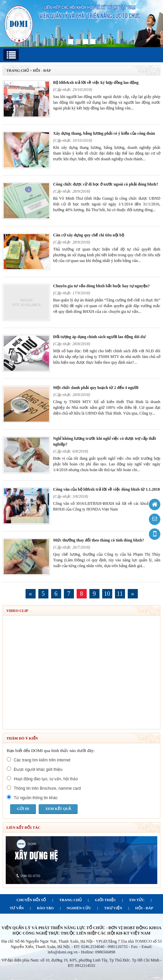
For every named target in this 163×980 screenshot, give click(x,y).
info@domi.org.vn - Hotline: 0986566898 (81, 952)
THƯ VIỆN (113, 908)
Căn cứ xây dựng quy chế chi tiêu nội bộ (89, 235)
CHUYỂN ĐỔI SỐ (31, 900)
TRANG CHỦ (18, 70)
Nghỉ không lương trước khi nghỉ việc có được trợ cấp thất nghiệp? (105, 441)
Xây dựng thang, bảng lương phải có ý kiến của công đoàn (104, 133)
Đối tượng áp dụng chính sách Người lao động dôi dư (99, 337)
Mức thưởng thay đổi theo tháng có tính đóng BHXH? (98, 540)
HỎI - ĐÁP (144, 908)
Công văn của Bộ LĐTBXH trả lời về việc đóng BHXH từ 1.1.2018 (106, 489)
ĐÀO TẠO (45, 908)
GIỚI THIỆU (105, 900)
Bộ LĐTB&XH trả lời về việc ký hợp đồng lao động (96, 83)
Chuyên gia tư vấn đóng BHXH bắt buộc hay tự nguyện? (101, 286)
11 (120, 594)
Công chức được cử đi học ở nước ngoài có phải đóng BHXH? (106, 184)
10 (107, 594)
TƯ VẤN (17, 908)
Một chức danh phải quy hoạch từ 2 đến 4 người (96, 388)
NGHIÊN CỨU (79, 908)
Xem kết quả (58, 809)
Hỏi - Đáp (42, 70)
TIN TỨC (137, 900)
